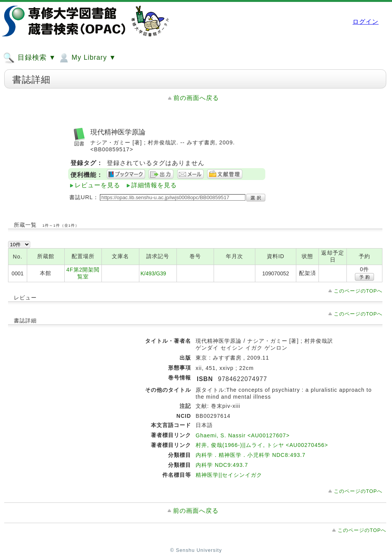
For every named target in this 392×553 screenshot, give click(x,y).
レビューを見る (97, 185)
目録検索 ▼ (29, 58)
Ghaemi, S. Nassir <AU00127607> (243, 435)
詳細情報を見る (154, 185)
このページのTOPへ (358, 291)
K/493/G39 (153, 273)
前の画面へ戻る (196, 98)
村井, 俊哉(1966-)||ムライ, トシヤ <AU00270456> (262, 445)
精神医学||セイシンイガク (229, 475)
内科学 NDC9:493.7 (222, 465)
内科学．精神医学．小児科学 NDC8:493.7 (251, 455)
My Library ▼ (87, 58)
